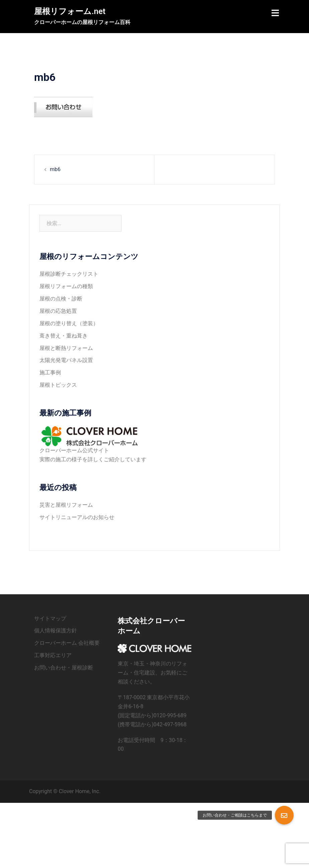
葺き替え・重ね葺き (64, 336)
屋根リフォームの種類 (66, 286)
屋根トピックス (58, 385)
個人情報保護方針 (56, 631)
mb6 (55, 169)
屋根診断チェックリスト (69, 274)
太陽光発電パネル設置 (66, 360)
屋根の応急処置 (58, 311)
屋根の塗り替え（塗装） (69, 323)
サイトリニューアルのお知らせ (77, 517)
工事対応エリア (53, 655)
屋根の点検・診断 (61, 299)
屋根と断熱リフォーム (66, 348)
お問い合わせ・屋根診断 (64, 668)
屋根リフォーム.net (70, 11)
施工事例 (50, 373)
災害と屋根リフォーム (66, 505)
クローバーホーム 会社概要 (67, 643)
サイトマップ (50, 618)
